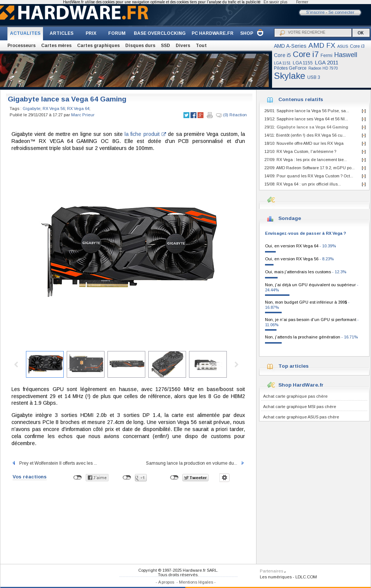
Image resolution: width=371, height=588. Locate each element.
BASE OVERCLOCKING (160, 33)
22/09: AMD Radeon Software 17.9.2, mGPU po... (309, 168)
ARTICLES (62, 33)
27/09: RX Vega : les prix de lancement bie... (306, 160)
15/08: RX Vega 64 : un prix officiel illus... (303, 184)
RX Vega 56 (54, 108)
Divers (183, 46)
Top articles (294, 366)
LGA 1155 (303, 63)
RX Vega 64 (78, 108)
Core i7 (306, 54)
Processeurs (21, 46)
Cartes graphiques (98, 46)
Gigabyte (32, 108)
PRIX (91, 33)
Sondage (290, 218)
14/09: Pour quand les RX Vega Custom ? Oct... (309, 176)
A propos (166, 582)
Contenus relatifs (301, 99)
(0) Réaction (231, 115)
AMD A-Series (290, 46)
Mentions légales (196, 582)
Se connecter (341, 12)
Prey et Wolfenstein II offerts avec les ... (54, 463)
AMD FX (322, 45)
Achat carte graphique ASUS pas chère (301, 417)
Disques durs (140, 46)
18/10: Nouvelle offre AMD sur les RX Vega (304, 143)
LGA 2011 (327, 62)
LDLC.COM (306, 577)
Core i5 (282, 55)
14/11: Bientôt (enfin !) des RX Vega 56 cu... (305, 135)
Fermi (327, 56)
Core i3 (357, 46)
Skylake (290, 76)
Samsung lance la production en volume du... (196, 463)
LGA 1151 (282, 63)
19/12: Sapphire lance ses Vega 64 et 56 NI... (306, 119)
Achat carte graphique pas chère (295, 396)
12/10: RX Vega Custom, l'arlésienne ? (300, 151)
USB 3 (314, 77)
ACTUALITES (25, 33)
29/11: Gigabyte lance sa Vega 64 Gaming (306, 127)
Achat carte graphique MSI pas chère (300, 407)
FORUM (117, 33)
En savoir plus (275, 2)
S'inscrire (315, 12)
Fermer (302, 2)
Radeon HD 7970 (323, 68)
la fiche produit (145, 134)
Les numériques (276, 577)
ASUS (343, 46)
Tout (201, 46)
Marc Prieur (83, 115)
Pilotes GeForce (290, 68)
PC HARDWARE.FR (213, 33)
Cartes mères (56, 46)
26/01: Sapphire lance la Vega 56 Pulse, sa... (307, 111)
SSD (165, 46)
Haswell (346, 55)
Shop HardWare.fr (301, 385)
